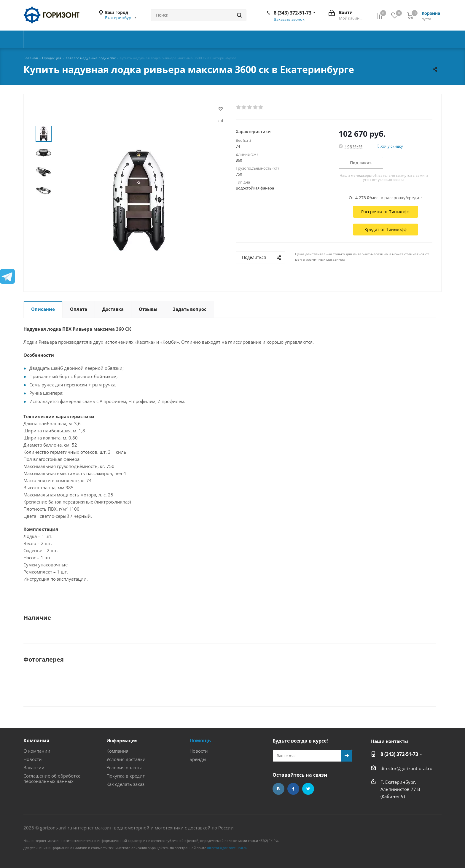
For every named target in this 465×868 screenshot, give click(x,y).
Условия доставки (126, 759)
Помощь (200, 740)
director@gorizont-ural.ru (406, 768)
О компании (37, 751)
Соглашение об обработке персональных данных (52, 778)
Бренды (198, 759)
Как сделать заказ (125, 784)
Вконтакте (278, 789)
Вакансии (34, 767)
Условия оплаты (124, 767)
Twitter (308, 789)
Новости (33, 759)
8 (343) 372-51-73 (293, 13)
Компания (36, 740)
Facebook (293, 789)
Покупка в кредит (126, 776)
